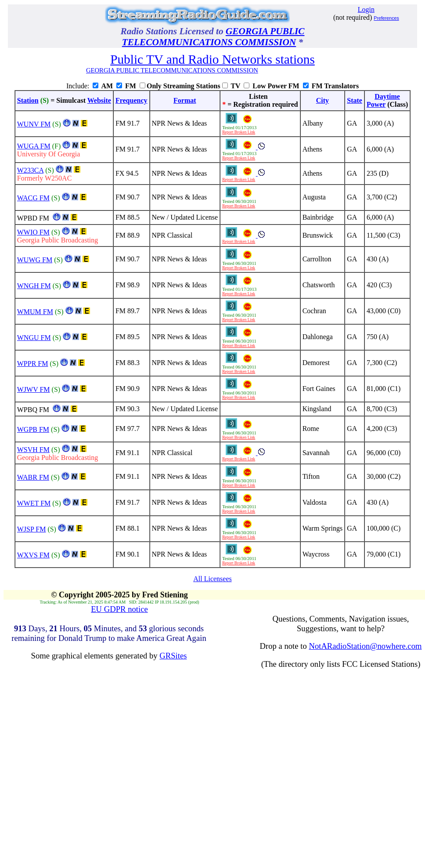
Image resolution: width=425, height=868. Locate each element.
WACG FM (33, 198)
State (355, 100)
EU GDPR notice (119, 609)
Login (366, 9)
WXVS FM (33, 555)
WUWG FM (35, 260)
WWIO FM (33, 232)
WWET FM (34, 503)
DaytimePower (383, 100)
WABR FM (33, 477)
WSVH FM (33, 450)
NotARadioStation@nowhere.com (365, 646)
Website (99, 100)
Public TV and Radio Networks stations (212, 59)
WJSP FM (32, 529)
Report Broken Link (239, 132)
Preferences (386, 18)
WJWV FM (34, 389)
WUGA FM (34, 146)
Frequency (131, 100)
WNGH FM (34, 286)
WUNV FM (34, 124)
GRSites (173, 656)
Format (185, 100)
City (322, 100)
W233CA (30, 170)
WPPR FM (33, 363)
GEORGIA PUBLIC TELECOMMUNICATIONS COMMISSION (213, 37)
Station (28, 100)
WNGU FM (34, 338)
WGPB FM (33, 429)
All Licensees (212, 579)
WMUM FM (35, 312)
